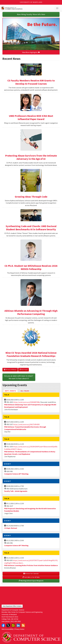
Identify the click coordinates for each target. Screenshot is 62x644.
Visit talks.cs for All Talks (31, 577)
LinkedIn (18, 625)
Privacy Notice (20, 629)
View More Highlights (31, 52)
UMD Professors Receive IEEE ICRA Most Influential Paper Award (31, 117)
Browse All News (10, 370)
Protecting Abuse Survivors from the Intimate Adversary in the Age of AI (31, 157)
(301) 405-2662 (16, 621)
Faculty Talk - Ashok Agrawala (16, 491)
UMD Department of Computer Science (25, 8)
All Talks (25, 391)
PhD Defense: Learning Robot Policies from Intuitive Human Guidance (31, 565)
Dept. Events (11, 391)
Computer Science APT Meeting (16, 474)
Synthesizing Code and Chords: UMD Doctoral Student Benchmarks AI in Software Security (31, 228)
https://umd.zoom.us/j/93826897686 (26, 402)
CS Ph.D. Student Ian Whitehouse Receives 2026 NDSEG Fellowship (31, 267)
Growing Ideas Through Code (31, 197)
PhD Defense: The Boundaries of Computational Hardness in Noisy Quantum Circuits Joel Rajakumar (30, 453)
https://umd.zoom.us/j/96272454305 (26, 424)
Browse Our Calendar (31, 574)
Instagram (13, 625)
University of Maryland (31, 2)
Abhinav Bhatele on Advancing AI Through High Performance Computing (31, 312)
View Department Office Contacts (12, 606)
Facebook (3, 625)
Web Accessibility (7, 629)
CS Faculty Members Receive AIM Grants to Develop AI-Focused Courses (31, 82)
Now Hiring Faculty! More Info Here (31, 14)
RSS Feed (23, 370)
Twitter (8, 625)
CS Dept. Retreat (11, 528)
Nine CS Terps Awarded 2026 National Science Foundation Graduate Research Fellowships (31, 354)
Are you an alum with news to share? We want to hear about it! (19, 377)
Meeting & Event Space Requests (31, 581)
